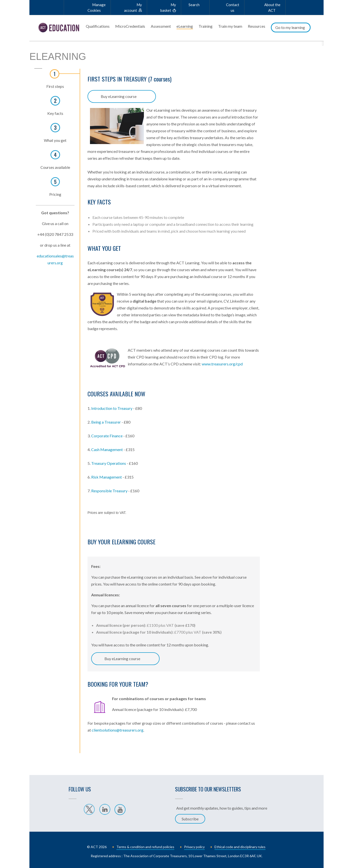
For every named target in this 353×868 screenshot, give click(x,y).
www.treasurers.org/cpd (222, 362)
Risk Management (107, 475)
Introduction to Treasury (112, 407)
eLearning (185, 26)
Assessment (161, 26)
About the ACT (272, 7)
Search (194, 5)
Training (206, 26)
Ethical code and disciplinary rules (240, 846)
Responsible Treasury (110, 489)
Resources (257, 26)
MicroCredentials (130, 26)
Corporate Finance (107, 434)
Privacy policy (194, 846)
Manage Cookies (97, 7)
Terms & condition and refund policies (145, 846)
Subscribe (190, 818)
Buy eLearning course (119, 95)
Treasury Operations (109, 462)
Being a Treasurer (106, 421)
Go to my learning (290, 27)
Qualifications (98, 26)
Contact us (233, 7)
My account (133, 7)
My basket (168, 7)
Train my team (230, 26)
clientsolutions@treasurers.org (118, 728)
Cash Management (107, 448)
